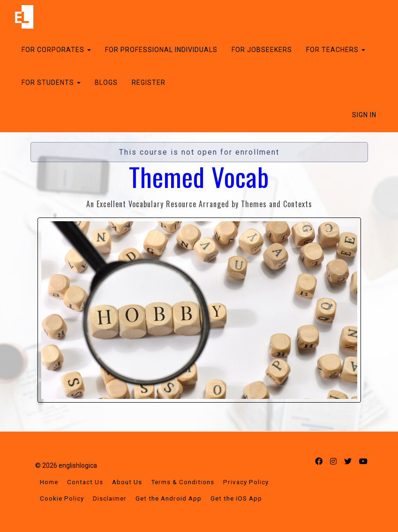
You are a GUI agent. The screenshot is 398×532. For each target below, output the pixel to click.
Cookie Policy (62, 498)
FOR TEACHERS (336, 50)
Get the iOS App (236, 498)
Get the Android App (169, 498)
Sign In (364, 115)
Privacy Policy (246, 482)
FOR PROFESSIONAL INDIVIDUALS (161, 50)
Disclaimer (110, 498)
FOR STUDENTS (51, 82)
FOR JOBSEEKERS (262, 50)
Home (49, 482)
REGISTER (149, 82)
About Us (127, 482)
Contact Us (85, 482)
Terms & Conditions (183, 482)
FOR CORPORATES (56, 50)
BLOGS (106, 82)
